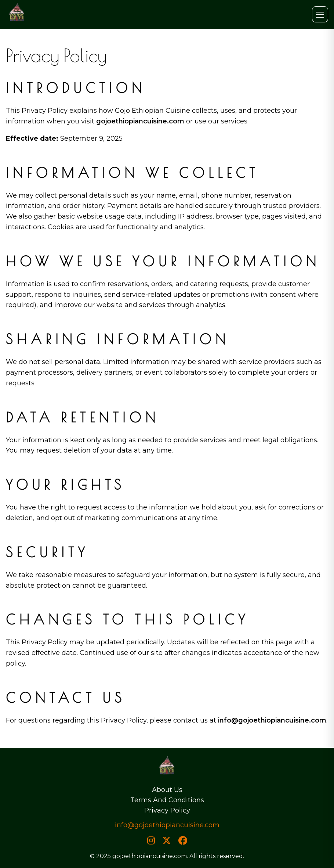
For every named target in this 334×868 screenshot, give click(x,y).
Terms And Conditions (167, 800)
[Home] (167, 768)
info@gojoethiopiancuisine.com (272, 720)
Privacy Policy (167, 810)
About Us (167, 790)
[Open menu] (320, 14)
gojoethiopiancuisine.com (140, 121)
